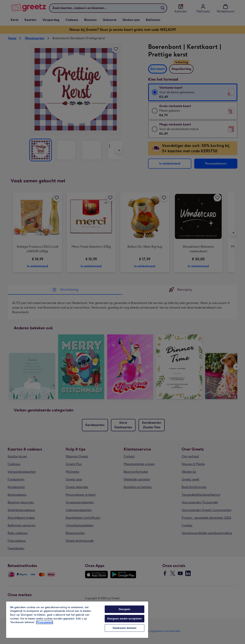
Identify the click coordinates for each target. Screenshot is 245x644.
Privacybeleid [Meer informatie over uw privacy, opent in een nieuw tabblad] (45, 622)
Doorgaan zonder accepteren (125, 619)
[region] (77, 619)
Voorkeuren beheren (125, 628)
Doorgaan (125, 609)
